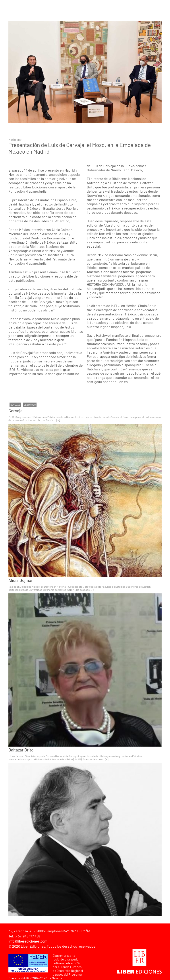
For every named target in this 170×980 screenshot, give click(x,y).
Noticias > (15, 140)
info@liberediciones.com (28, 941)
